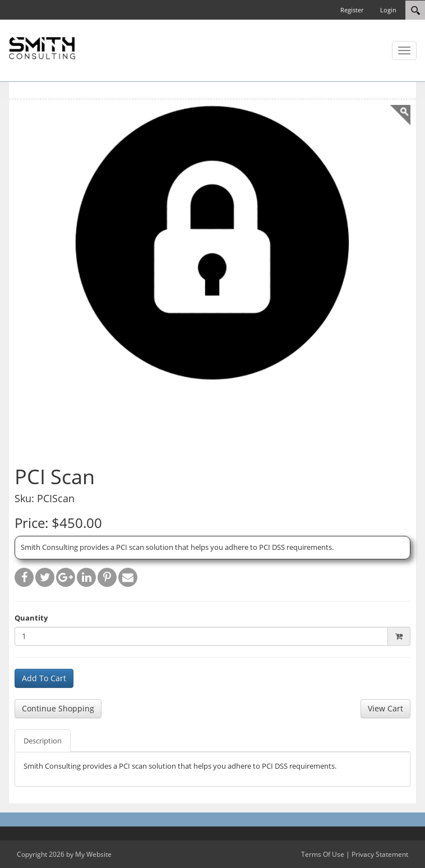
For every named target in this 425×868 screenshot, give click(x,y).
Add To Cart (44, 678)
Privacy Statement (380, 854)
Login (388, 10)
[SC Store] (42, 47)
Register (352, 10)
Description (43, 741)
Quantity (31, 618)
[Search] (415, 10)
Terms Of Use (323, 854)
